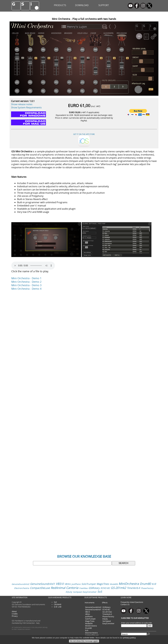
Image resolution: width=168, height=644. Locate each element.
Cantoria (72, 588)
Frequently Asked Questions (132, 602)
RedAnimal (58, 588)
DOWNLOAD (82, 5)
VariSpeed (77, 592)
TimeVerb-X (133, 588)
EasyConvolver (90, 592)
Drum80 (145, 584)
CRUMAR (58, 604)
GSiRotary (94, 588)
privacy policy (129, 638)
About (14, 611)
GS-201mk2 (118, 588)
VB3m (68, 584)
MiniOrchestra (129, 584)
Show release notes (22, 104)
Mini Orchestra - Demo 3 (26, 285)
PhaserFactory (147, 588)
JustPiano (76, 584)
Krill (154, 584)
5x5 (100, 592)
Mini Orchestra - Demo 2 (26, 282)
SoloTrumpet (89, 584)
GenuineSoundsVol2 (20, 584)
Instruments (90, 603)
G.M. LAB (58, 607)
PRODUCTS (60, 5)
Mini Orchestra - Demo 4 (26, 289)
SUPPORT (104, 5)
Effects (105, 603)
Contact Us (125, 604)
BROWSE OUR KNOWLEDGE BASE (84, 556)
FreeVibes (83, 588)
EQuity (69, 592)
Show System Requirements (26, 107)
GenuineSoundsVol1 (43, 584)
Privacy (15, 616)
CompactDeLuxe (40, 588)
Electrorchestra (22, 588)
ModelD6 (114, 584)
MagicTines (103, 584)
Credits (15, 614)
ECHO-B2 (105, 588)
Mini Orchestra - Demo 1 (26, 278)
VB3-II (60, 584)
